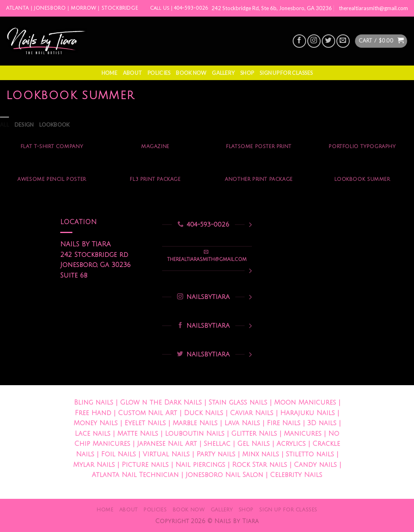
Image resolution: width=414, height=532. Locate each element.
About (132, 73)
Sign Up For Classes (286, 73)
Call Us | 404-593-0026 (179, 8)
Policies (159, 73)
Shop (247, 73)
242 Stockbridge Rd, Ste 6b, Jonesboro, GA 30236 (272, 8)
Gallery (223, 73)
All (4, 125)
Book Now (191, 73)
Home (109, 73)
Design (24, 125)
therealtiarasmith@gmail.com (373, 8)
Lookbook (54, 125)
